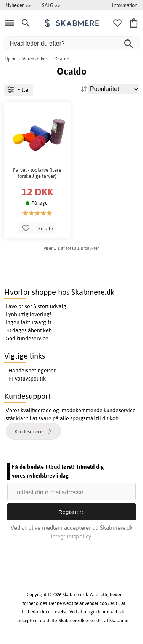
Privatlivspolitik (27, 379)
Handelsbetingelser (32, 371)
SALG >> (51, 5)
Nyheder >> (18, 5)
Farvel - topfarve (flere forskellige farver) (37, 173)
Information (125, 5)
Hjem (10, 59)
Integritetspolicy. (71, 536)
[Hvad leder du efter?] (71, 43)
